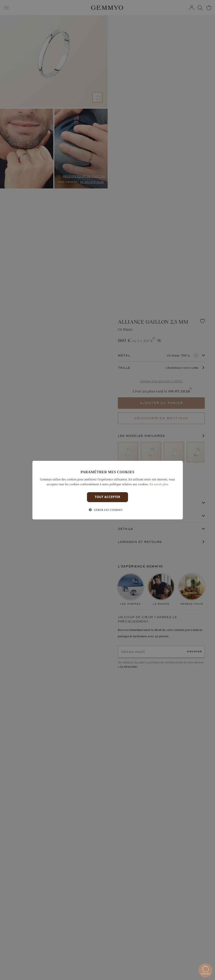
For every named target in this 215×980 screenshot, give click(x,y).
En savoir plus (159, 484)
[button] (108, 510)
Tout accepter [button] (107, 497)
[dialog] (107, 490)
